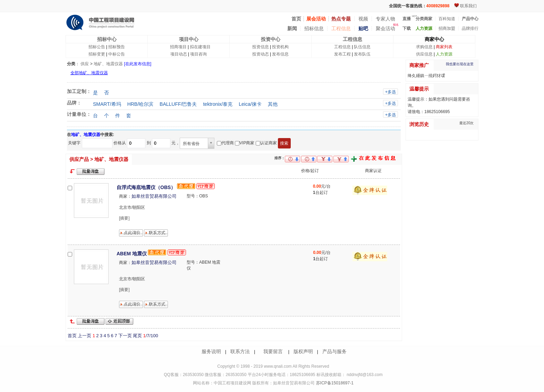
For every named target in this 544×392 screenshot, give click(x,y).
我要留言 (273, 351)
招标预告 (117, 47)
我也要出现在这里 (460, 64)
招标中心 (107, 39)
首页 (72, 336)
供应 (85, 64)
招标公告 (97, 47)
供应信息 (424, 54)
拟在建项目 (200, 47)
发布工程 (342, 54)
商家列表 (444, 47)
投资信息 (261, 47)
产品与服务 (334, 351)
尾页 (137, 336)
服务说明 (211, 351)
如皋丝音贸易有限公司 (154, 196)
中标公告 (117, 54)
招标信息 (314, 28)
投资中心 (271, 39)
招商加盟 (447, 28)
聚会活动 (385, 28)
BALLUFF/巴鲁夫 (178, 104)
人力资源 (444, 54)
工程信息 (341, 28)
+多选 (390, 92)
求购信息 (424, 47)
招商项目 (178, 47)
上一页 (84, 336)
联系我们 (468, 6)
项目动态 (179, 54)
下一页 (125, 336)
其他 (273, 104)
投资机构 (280, 47)
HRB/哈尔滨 (140, 104)
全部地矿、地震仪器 (89, 73)
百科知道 (447, 19)
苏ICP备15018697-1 (334, 383)
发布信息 (280, 54)
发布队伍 (362, 54)
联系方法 (240, 351)
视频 (363, 19)
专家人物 (385, 19)
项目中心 (189, 39)
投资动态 (261, 54)
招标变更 (97, 54)
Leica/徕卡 (250, 104)
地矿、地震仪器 (108, 64)
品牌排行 (470, 28)
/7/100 (150, 336)
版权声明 (303, 351)
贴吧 (363, 28)
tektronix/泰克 (218, 104)
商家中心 (434, 39)
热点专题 (341, 19)
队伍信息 (362, 47)
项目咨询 (198, 54)
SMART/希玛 (107, 104)
